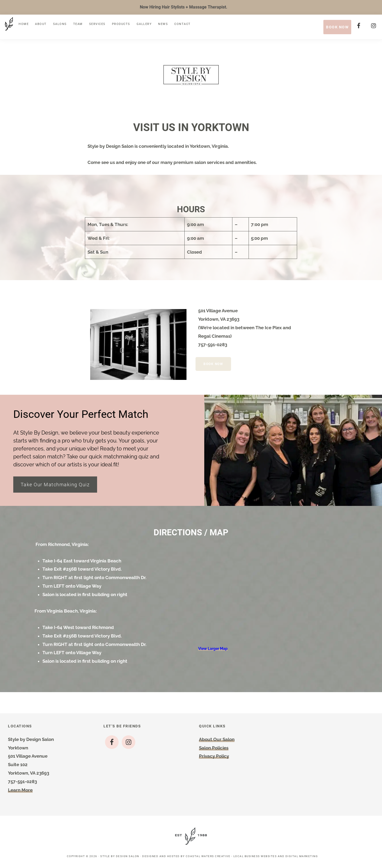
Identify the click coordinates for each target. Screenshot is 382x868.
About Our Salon (217, 741)
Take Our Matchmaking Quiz (56, 486)
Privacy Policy (214, 758)
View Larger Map (213, 650)
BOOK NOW (337, 27)
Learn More (20, 792)
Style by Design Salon (120, 858)
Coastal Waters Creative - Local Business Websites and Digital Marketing (252, 858)
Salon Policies (214, 750)
